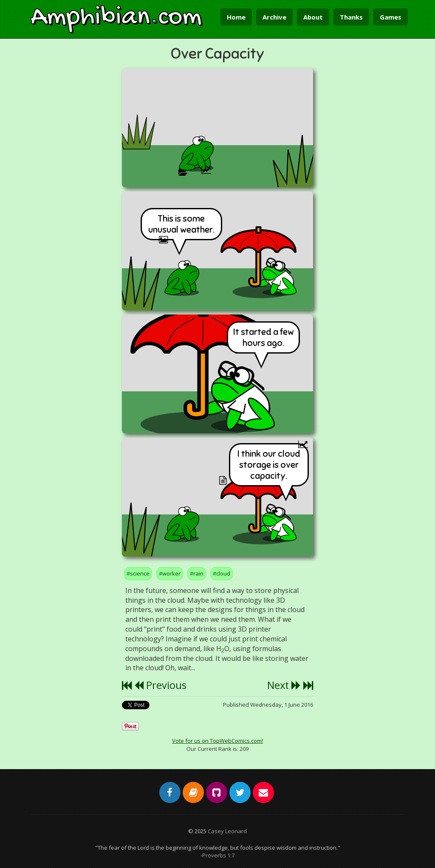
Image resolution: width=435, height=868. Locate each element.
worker (171, 573)
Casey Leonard (227, 831)
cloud (223, 573)
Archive (274, 17)
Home (236, 17)
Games (391, 17)
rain (198, 573)
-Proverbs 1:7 (217, 855)
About (313, 17)
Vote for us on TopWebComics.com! (217, 741)
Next (284, 685)
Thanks (351, 17)
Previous (160, 685)
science (140, 573)
